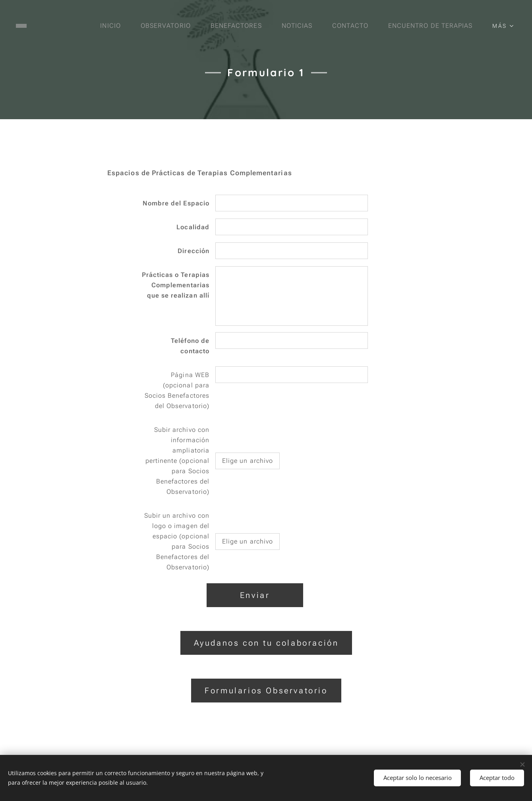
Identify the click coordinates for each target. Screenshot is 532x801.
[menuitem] (109, 26)
